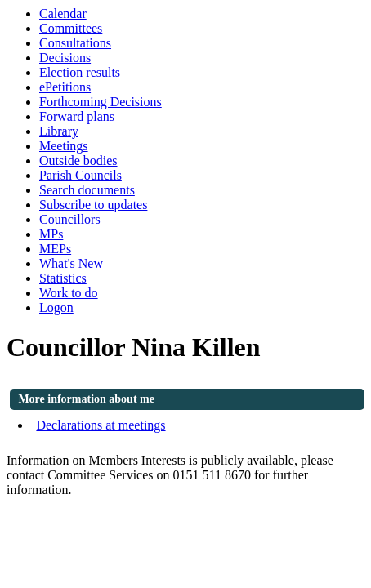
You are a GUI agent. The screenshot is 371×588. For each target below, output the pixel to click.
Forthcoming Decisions (101, 102)
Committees (71, 28)
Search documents (87, 190)
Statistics (63, 278)
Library (59, 131)
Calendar (63, 13)
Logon (56, 307)
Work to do (69, 293)
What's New (71, 263)
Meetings (64, 146)
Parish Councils (80, 175)
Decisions (65, 58)
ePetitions (65, 87)
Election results (80, 72)
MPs (51, 234)
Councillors (70, 219)
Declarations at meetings (101, 425)
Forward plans (77, 116)
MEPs (55, 249)
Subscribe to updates (93, 205)
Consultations (75, 43)
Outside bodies (78, 160)
